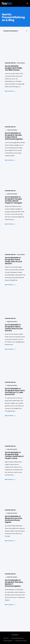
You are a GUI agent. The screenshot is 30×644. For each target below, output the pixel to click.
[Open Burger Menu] (27, 3)
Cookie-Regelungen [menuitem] (8, 641)
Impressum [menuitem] (6, 638)
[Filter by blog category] (15, 31)
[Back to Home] (7, 3)
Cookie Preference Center (21, 641)
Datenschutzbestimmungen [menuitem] (18, 638)
